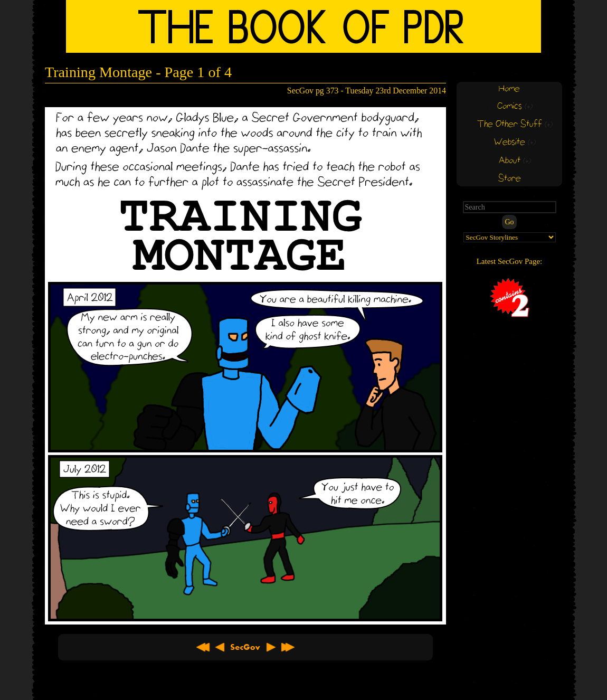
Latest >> (288, 647)
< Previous (220, 647)
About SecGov (245, 647)
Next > (271, 647)
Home (509, 89)
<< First (203, 647)
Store (510, 179)
